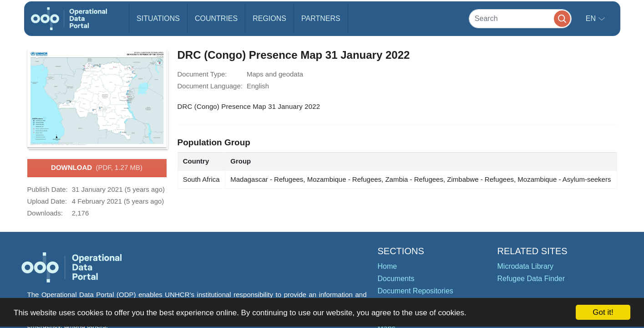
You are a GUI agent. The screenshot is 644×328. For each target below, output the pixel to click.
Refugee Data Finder (531, 279)
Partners (321, 18)
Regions (269, 18)
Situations (158, 18)
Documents (396, 279)
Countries (216, 18)
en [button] (592, 18)
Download (97, 168)
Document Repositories (416, 291)
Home (388, 266)
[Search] (520, 18)
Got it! (603, 312)
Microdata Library (526, 266)
